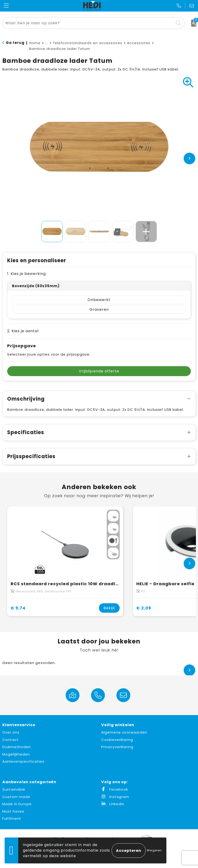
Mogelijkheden (16, 754)
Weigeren (154, 850)
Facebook (115, 789)
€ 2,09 (144, 608)
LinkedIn (113, 804)
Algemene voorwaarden (124, 732)
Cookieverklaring (117, 740)
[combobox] (88, 23)
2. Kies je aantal (23, 331)
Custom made (16, 797)
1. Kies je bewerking (26, 274)
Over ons (11, 732)
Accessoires (139, 43)
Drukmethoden (17, 747)
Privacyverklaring (117, 747)
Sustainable (14, 789)
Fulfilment (12, 818)
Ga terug (15, 43)
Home (35, 43)
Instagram (115, 797)
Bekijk (109, 608)
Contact (11, 740)
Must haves (13, 811)
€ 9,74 (18, 608)
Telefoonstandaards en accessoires (88, 43)
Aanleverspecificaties (23, 761)
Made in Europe (17, 804)
